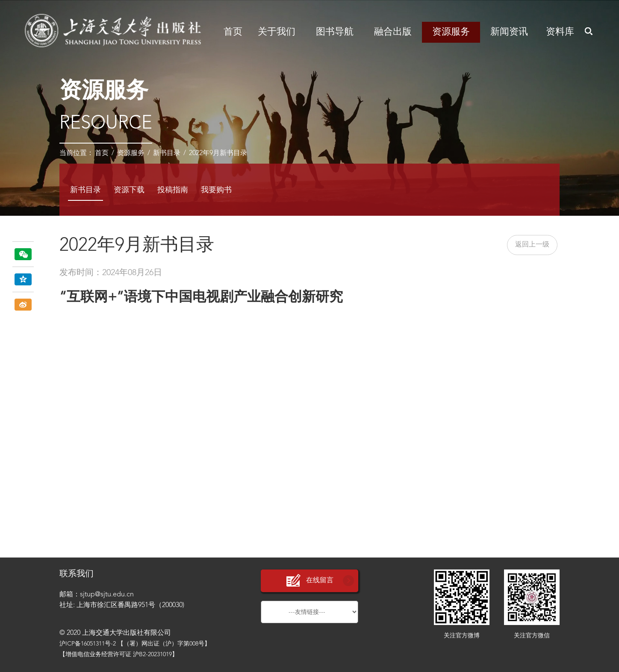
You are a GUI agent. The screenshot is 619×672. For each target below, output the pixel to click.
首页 (233, 32)
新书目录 (167, 153)
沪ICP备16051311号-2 (88, 644)
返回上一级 (532, 245)
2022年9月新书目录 (218, 153)
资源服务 (451, 32)
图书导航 (335, 32)
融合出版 (393, 32)
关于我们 (277, 32)
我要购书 (216, 190)
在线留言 (309, 581)
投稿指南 (173, 190)
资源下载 (129, 190)
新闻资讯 (509, 32)
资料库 (560, 32)
